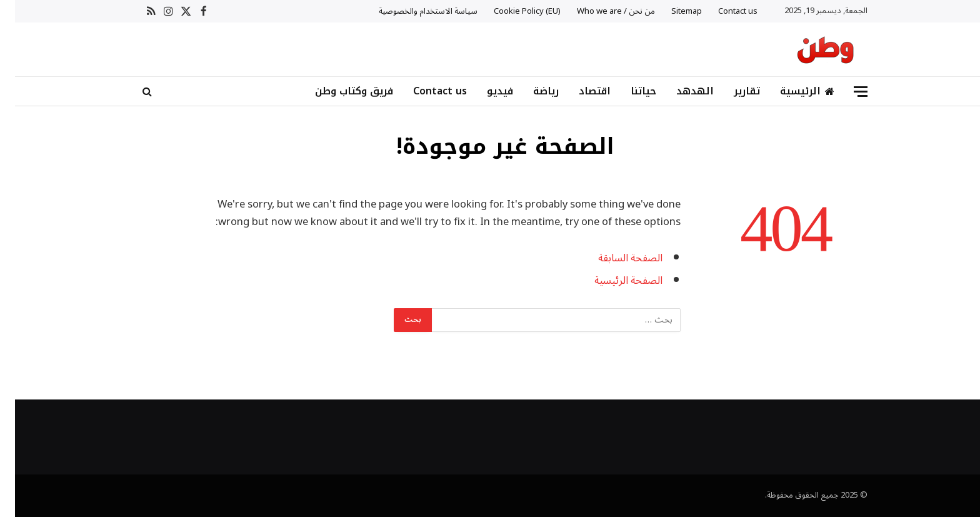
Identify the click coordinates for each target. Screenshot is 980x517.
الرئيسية (792, 91)
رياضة (531, 91)
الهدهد (680, 91)
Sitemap (672, 11)
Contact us (723, 11)
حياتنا (628, 91)
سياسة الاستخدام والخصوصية (413, 11)
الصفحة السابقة (615, 258)
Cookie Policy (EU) (512, 11)
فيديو (485, 91)
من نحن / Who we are (601, 11)
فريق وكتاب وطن (339, 91)
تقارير (732, 91)
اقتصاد (580, 91)
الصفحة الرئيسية (613, 280)
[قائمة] (846, 92)
